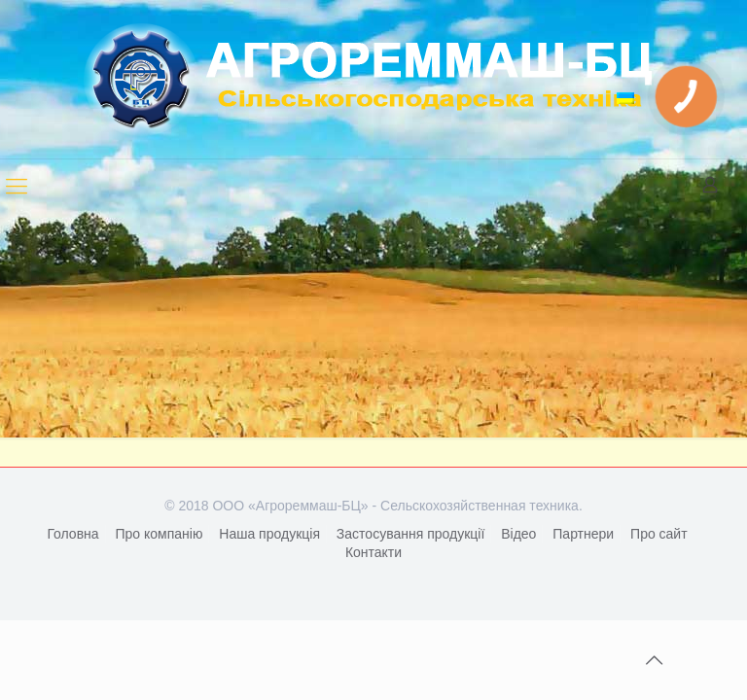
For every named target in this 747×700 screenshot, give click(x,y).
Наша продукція (269, 534)
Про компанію (159, 534)
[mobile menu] (17, 187)
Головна (72, 534)
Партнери (583, 534)
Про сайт (659, 534)
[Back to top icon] (654, 660)
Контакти (373, 552)
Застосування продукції (410, 534)
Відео (518, 534)
